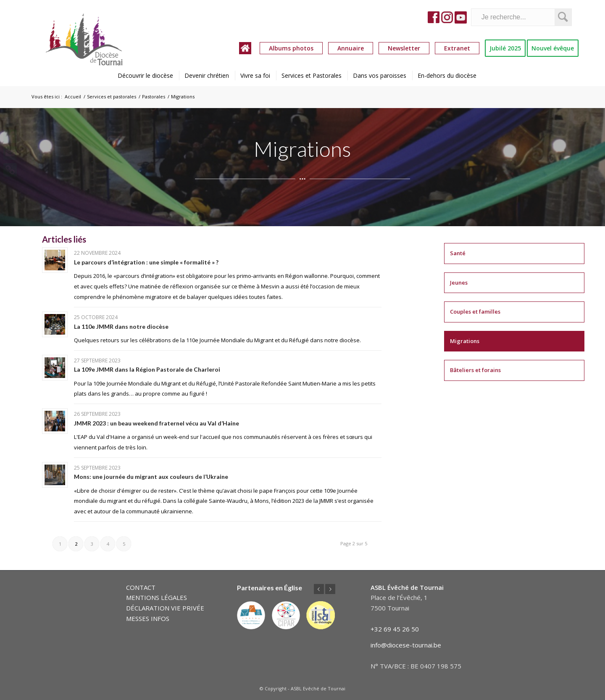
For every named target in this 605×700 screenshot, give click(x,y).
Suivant (330, 589)
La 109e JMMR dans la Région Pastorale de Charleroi (147, 369)
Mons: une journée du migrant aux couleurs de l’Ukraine (151, 477)
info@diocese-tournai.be (406, 645)
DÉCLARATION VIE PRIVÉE (165, 608)
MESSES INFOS (148, 618)
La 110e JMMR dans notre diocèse (121, 326)
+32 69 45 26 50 (395, 629)
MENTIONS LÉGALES (157, 597)
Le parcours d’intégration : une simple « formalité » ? (146, 262)
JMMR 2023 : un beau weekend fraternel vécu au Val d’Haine (157, 423)
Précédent (319, 589)
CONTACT (141, 587)
